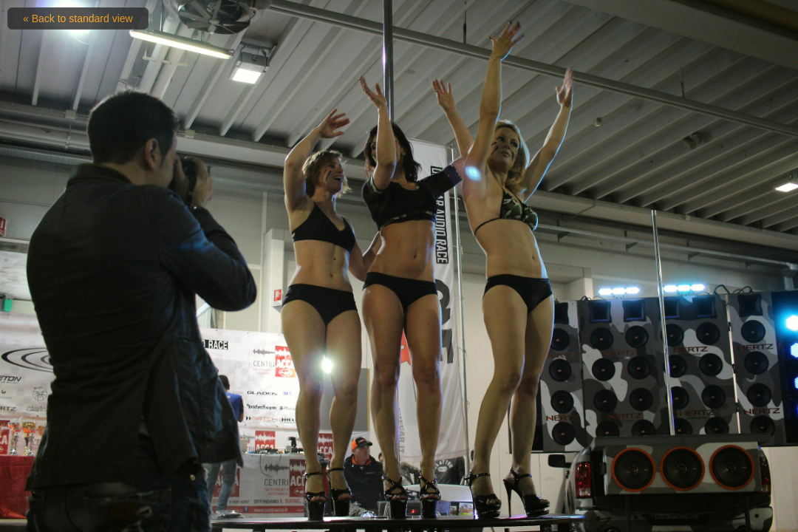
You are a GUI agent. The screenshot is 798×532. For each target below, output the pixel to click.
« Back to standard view (78, 18)
